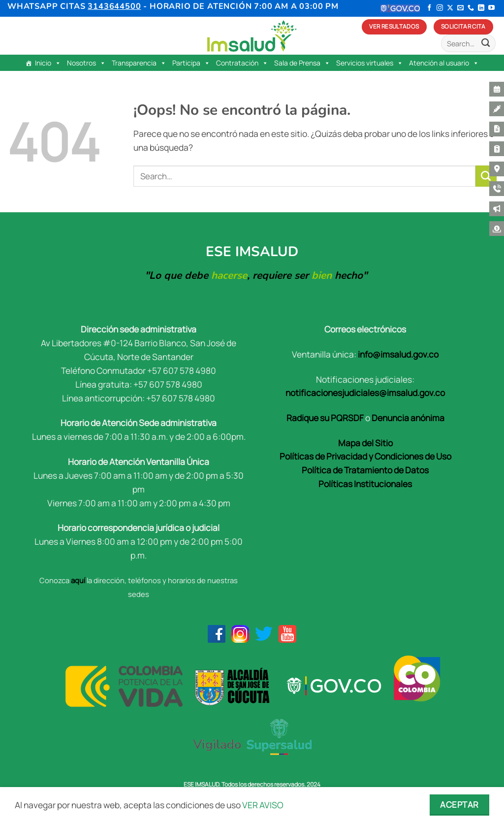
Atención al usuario (444, 63)
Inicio (48, 63)
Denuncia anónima (408, 418)
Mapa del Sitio (365, 443)
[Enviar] (486, 44)
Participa (191, 63)
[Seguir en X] (450, 8)
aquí (78, 580)
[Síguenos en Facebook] (429, 8)
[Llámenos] (471, 8)
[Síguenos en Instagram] (440, 8)
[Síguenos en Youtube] (491, 8)
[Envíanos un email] (460, 8)
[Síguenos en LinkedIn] (481, 8)
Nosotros (86, 63)
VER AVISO (263, 805)
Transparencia (139, 63)
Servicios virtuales (370, 63)
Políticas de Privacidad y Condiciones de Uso (365, 456)
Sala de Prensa (302, 63)
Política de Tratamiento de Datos (365, 470)
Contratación (242, 63)
